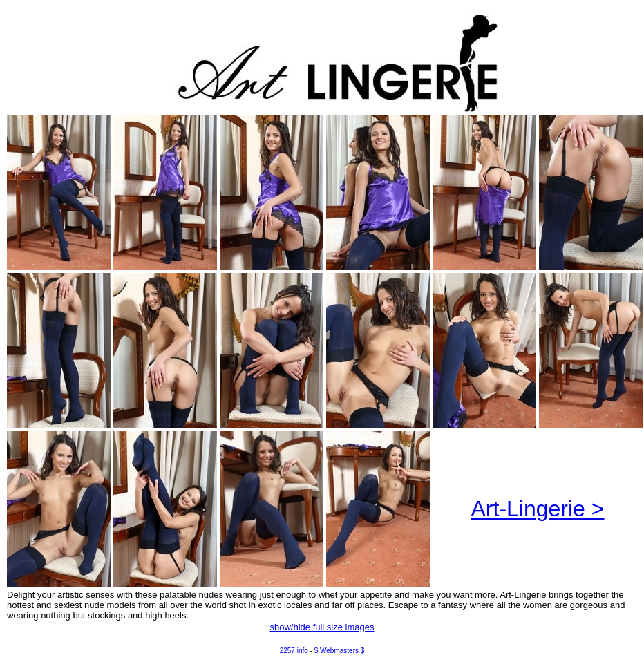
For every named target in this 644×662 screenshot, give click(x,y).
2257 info (294, 651)
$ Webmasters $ (340, 651)
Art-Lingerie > (538, 509)
